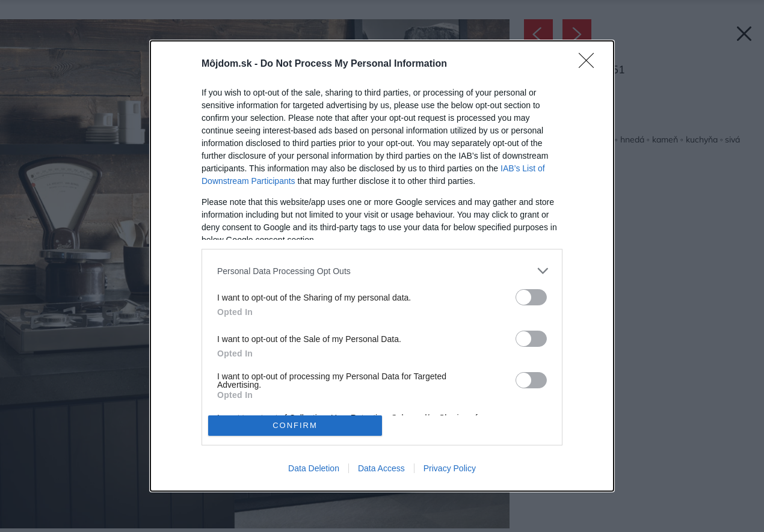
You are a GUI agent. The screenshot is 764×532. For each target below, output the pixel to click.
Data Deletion (314, 468)
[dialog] (382, 266)
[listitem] (382, 271)
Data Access (381, 468)
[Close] (590, 64)
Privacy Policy (450, 468)
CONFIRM (295, 425)
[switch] (531, 297)
